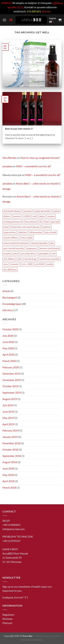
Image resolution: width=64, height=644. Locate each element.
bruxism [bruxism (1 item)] (17, 216)
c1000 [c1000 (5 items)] (27, 216)
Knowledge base (12, 304)
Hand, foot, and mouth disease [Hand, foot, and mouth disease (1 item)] (25, 227)
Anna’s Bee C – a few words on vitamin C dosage (32, 199)
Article (6, 291)
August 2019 (10, 399)
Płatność (7, 623)
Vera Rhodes (10, 158)
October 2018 (10, 449)
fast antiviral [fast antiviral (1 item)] (31, 222)
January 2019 (10, 437)
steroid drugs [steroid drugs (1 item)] (30, 259)
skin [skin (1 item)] (20, 259)
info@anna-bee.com (14, 529)
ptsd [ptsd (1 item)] (16, 254)
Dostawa (7, 619)
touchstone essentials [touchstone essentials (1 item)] (50, 259)
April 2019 (8, 424)
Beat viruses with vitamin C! (19, 129)
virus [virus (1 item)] (6, 264)
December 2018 (11, 443)
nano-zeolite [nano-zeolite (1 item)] (27, 238)
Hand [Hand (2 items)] (6, 227)
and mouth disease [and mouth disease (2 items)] (12, 211)
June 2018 (8, 468)
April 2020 (8, 354)
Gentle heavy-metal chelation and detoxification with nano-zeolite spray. (32, 56)
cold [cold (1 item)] (35, 216)
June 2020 (8, 342)
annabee (7, 166)
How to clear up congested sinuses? (40, 158)
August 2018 (10, 462)
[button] (4, 20)
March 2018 (9, 487)
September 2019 (12, 393)
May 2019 (8, 418)
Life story (8, 310)
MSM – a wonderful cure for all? (33, 166)
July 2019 (8, 405)
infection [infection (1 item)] (23, 232)
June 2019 (8, 412)
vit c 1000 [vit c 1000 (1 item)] (28, 264)
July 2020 (8, 336)
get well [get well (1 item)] (55, 222)
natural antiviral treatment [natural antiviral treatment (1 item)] (16, 243)
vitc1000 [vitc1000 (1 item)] (40, 264)
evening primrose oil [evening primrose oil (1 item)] (13, 222)
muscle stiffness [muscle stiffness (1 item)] (11, 238)
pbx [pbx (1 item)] (52, 243)
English (53, 20)
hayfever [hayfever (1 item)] (47, 227)
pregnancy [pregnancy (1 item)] (32, 248)
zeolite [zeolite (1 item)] (50, 264)
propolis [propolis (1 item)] (7, 254)
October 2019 (10, 386)
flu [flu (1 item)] (41, 222)
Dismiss (46, 11)
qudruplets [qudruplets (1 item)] (44, 254)
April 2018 (8, 481)
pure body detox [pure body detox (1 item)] (28, 254)
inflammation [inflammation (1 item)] (36, 232)
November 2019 (12, 380)
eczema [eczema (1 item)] (51, 216)
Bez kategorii (10, 297)
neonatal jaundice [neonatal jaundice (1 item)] (39, 243)
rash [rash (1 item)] (54, 254)
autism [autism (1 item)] (56, 211)
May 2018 (8, 475)
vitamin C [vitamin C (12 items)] (15, 264)
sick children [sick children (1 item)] (9, 259)
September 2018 (12, 456)
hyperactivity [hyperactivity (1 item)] (10, 232)
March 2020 (9, 361)
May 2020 (8, 348)
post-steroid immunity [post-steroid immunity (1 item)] (14, 248)
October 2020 (10, 329)
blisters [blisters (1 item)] (7, 216)
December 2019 (11, 373)
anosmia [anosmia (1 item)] (28, 211)
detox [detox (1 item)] (42, 216)
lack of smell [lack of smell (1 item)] (51, 232)
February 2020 (11, 367)
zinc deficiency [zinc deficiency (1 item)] (10, 270)
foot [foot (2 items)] (47, 222)
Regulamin (8, 615)
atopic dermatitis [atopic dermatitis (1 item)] (42, 211)
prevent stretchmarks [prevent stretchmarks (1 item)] (50, 248)
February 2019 (11, 430)
